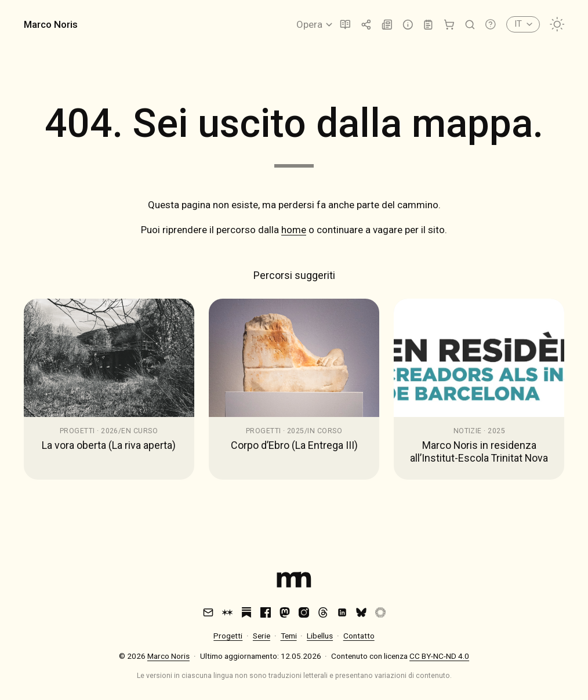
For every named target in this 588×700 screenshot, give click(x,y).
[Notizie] (387, 25)
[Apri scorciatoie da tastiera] (491, 24)
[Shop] (449, 25)
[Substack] (246, 612)
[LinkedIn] (342, 612)
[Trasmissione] (366, 25)
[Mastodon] (285, 612)
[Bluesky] (361, 612)
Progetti (228, 636)
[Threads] (323, 612)
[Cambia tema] (557, 24)
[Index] (294, 582)
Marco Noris (51, 24)
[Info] (408, 25)
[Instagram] (304, 612)
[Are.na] (227, 612)
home (294, 230)
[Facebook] (266, 612)
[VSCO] (380, 612)
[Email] (208, 612)
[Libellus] (345, 25)
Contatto (359, 636)
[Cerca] (470, 25)
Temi (289, 636)
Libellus (320, 636)
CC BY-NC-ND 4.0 (439, 656)
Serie (262, 636)
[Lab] (428, 25)
